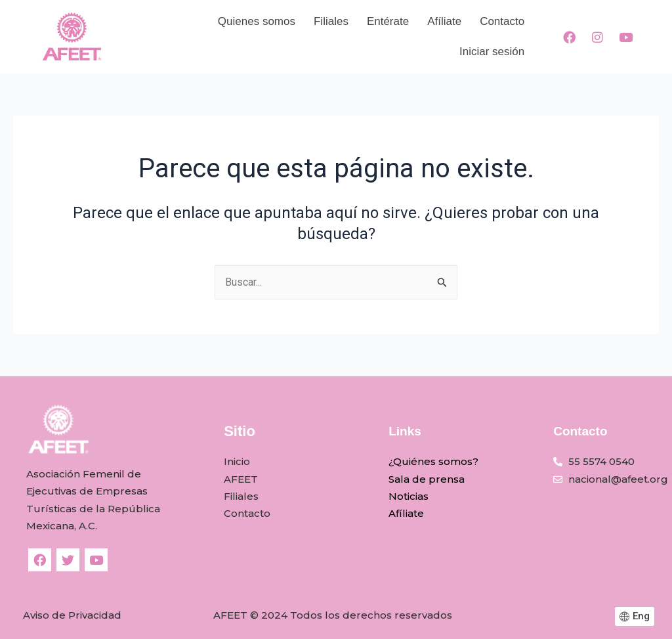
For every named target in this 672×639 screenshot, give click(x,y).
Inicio (237, 462)
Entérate (388, 21)
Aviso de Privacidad (72, 615)
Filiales (331, 21)
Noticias (409, 496)
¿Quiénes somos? (433, 462)
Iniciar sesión (492, 52)
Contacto (502, 21)
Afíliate (406, 514)
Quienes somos (257, 21)
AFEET (241, 479)
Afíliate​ (444, 21)
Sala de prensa (427, 479)
